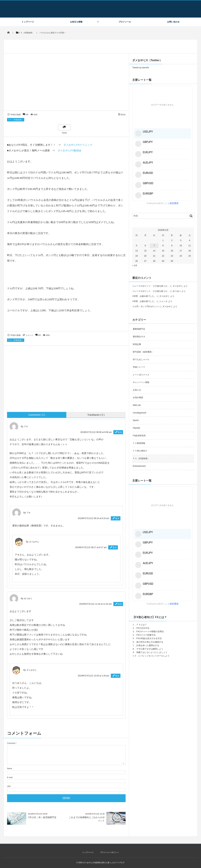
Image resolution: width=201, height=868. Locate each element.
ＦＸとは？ (142, 625)
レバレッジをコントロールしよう (154, 656)
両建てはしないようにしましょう (152, 652)
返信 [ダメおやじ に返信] (115, 547)
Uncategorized (139, 413)
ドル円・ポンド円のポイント (146, 306)
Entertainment (139, 466)
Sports (136, 420)
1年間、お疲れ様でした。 (144, 296)
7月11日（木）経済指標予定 (42, 817)
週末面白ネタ (139, 337)
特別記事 (137, 344)
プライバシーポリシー (109, 852)
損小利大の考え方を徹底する (150, 642)
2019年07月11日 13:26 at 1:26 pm (94, 676)
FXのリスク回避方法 (146, 635)
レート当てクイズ (141, 375)
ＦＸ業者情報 (139, 443)
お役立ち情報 (76, 22)
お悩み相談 (138, 397)
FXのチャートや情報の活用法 (150, 632)
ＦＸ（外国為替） (16, 120)
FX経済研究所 (139, 436)
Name (10, 768)
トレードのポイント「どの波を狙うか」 (151, 286)
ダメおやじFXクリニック (78, 145)
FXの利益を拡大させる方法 (149, 638)
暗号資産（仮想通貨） (143, 352)
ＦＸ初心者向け (140, 451)
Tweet (64, 133)
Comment (11, 743)
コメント (29, 335)
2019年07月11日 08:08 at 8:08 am (96, 432)
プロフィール (125, 22)
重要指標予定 (139, 329)
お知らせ (137, 390)
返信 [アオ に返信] (120, 432)
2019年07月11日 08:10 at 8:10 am (94, 518)
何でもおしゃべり (141, 359)
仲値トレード (139, 367)
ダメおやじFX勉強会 (69, 150)
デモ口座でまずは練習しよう (150, 649)
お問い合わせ (173, 22)
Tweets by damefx (141, 68)
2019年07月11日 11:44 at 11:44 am (95, 604)
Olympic (136, 428)
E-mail (10, 777)
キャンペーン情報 (141, 382)
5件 (27, 115)
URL (9, 786)
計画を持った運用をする (148, 645)
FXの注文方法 (143, 628)
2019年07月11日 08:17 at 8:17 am (91, 547)
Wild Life (137, 405)
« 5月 (135, 266)
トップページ (28, 22)
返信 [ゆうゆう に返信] (120, 604)
